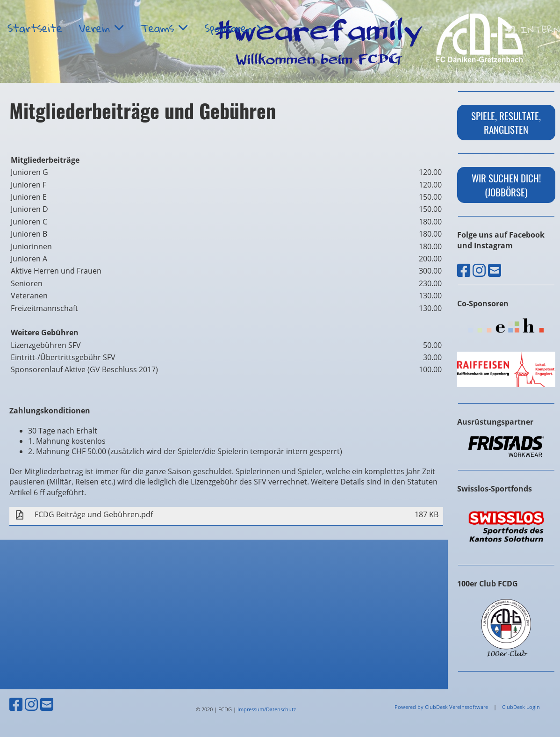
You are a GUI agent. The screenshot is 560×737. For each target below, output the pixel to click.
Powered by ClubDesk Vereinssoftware (441, 707)
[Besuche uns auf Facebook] (464, 270)
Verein (101, 28)
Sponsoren (235, 28)
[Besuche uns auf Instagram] (479, 270)
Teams (164, 28)
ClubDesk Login (521, 707)
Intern (532, 29)
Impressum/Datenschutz (267, 709)
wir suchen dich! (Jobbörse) (506, 185)
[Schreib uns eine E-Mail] (495, 270)
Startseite (35, 28)
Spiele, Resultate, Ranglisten (506, 123)
